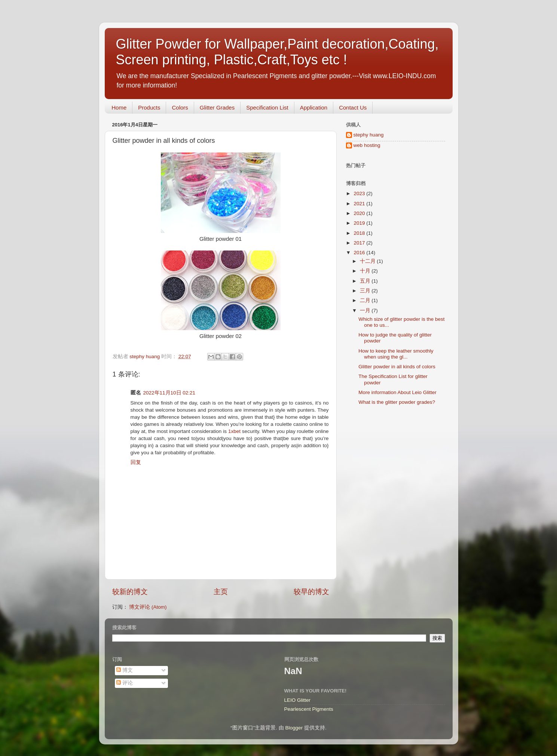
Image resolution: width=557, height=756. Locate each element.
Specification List (267, 107)
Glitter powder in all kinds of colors (397, 367)
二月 (366, 300)
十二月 (368, 261)
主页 (221, 592)
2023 (360, 193)
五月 (366, 281)
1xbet (234, 431)
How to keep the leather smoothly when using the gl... (396, 354)
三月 (366, 291)
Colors (180, 107)
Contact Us (353, 107)
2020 (360, 213)
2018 (360, 233)
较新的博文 (130, 592)
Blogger (294, 728)
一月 (366, 311)
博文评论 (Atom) (148, 607)
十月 (366, 271)
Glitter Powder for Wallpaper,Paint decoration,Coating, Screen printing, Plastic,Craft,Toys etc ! (277, 52)
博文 (125, 670)
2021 (360, 204)
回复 (136, 462)
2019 (360, 223)
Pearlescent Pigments (309, 709)
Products (149, 107)
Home (119, 107)
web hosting (367, 145)
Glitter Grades (217, 107)
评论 (125, 683)
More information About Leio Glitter (397, 392)
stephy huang (369, 135)
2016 (360, 253)
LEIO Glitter (298, 700)
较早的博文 (311, 592)
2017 (360, 243)
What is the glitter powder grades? (397, 402)
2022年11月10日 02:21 (169, 393)
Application (314, 107)
